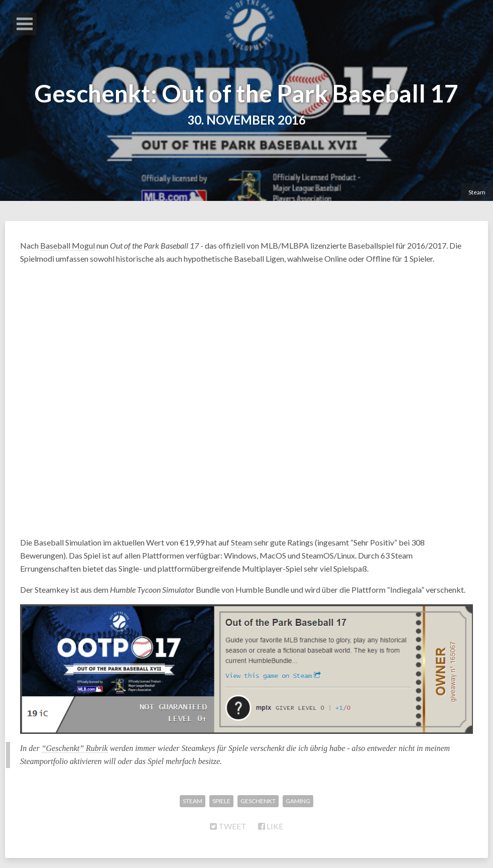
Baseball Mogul (68, 245)
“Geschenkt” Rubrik (75, 748)
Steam (477, 192)
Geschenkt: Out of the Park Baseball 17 (247, 93)
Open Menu (25, 24)
